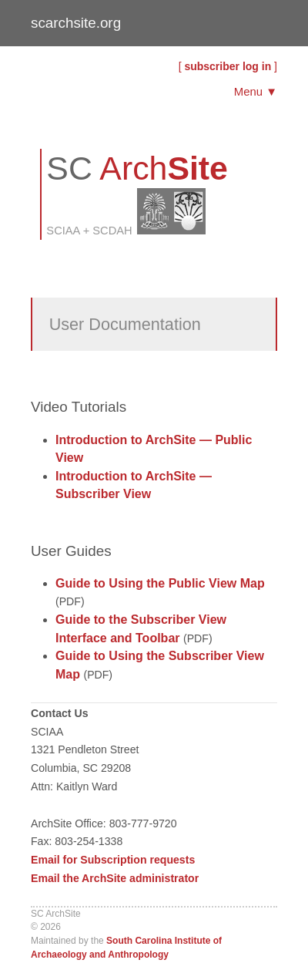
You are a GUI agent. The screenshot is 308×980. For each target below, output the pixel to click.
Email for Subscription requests (113, 860)
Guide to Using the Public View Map (160, 583)
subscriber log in (228, 66)
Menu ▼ (256, 91)
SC (137, 168)
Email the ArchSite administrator (115, 878)
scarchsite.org (76, 23)
